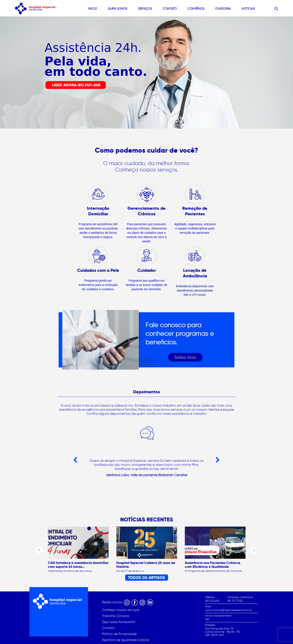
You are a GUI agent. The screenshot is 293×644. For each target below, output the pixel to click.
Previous (75, 460)
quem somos (118, 9)
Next (218, 460)
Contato (108, 628)
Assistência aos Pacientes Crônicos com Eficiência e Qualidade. (213, 565)
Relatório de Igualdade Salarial (126, 640)
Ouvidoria (223, 9)
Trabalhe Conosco (116, 616)
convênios (196, 9)
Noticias (248, 9)
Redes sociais (113, 602)
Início (93, 9)
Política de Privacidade (119, 634)
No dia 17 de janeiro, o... (131, 571)
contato (170, 9)
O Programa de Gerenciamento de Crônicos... (214, 571)
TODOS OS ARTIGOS (146, 578)
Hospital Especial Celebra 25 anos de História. (146, 565)
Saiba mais (185, 357)
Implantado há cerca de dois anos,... (71, 571)
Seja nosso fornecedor (119, 622)
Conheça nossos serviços (121, 610)
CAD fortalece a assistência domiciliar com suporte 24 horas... (78, 565)
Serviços (145, 9)
